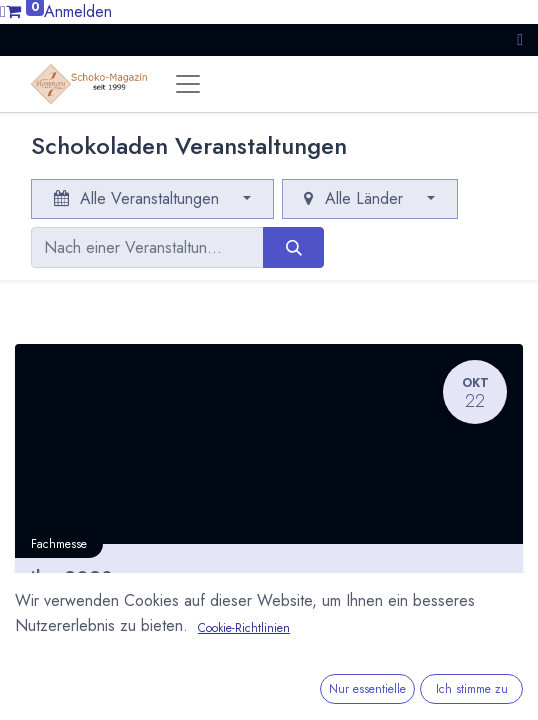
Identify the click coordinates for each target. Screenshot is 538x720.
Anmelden (78, 11)
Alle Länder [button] (355, 198)
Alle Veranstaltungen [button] (139, 198)
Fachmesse (59, 544)
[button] (520, 39)
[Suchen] (293, 247)
